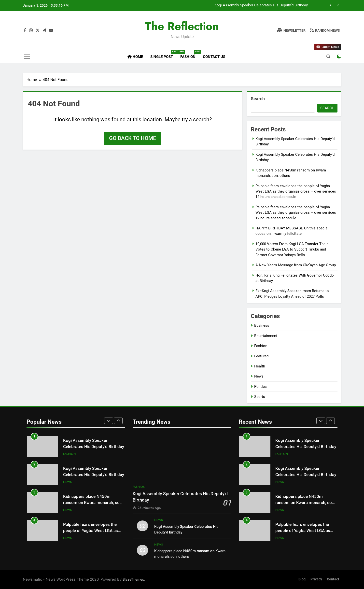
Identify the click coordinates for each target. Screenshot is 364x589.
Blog (302, 579)
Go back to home (133, 138)
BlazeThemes (133, 579)
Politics (260, 387)
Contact (333, 579)
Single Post (163, 55)
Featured (261, 356)
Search (258, 99)
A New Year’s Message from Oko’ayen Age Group (296, 265)
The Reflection (182, 26)
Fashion (190, 55)
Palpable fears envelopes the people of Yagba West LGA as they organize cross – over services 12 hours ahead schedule (296, 191)
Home (135, 57)
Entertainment (266, 336)
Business (262, 325)
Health (260, 366)
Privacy (316, 579)
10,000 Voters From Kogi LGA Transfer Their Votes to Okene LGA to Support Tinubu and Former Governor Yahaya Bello (292, 249)
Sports (260, 397)
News (259, 376)
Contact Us (214, 57)
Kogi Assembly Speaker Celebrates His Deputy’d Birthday (261, 5)
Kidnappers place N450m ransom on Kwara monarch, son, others (93, 503)
